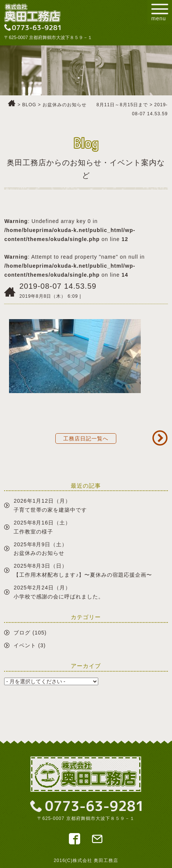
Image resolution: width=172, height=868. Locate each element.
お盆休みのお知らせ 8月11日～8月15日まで (95, 105)
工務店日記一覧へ (86, 439)
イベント (25, 645)
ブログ (22, 633)
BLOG (29, 105)
